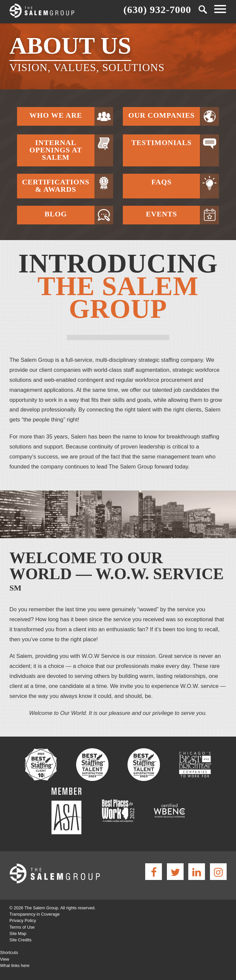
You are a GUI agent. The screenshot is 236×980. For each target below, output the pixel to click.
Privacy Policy (23, 920)
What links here (15, 965)
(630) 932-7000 (157, 9)
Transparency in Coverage (34, 914)
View (5, 959)
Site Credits (20, 940)
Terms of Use (22, 927)
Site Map (18, 933)
